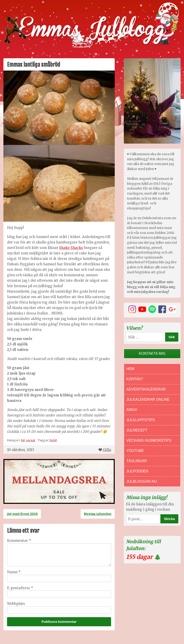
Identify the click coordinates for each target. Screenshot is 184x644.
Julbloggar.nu (142, 481)
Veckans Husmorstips (149, 440)
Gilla (105, 450)
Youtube (135, 451)
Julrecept (137, 430)
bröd (53, 440)
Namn (14, 572)
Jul (23, 440)
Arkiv (132, 410)
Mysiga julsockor (98, 514)
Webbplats (16, 604)
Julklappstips (141, 420)
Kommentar (19, 541)
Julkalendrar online (148, 399)
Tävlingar (137, 461)
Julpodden (137, 471)
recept (31, 440)
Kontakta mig (152, 354)
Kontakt (135, 379)
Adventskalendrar (146, 389)
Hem (130, 369)
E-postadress (20, 588)
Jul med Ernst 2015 (22, 514)
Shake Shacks (71, 248)
